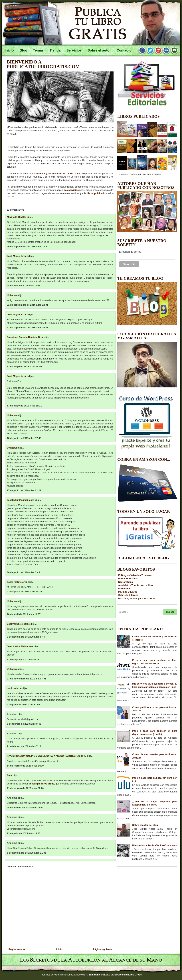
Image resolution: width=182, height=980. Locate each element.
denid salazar (15, 688)
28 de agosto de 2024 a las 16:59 (25, 808)
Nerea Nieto (125, 588)
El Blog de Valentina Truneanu (135, 575)
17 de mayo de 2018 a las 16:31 (24, 406)
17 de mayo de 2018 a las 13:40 (24, 366)
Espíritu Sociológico (19, 624)
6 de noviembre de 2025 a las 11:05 (27, 853)
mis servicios (71, 190)
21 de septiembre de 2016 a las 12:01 (28, 305)
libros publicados (97, 193)
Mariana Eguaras (128, 592)
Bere (10, 775)
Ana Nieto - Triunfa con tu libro (136, 585)
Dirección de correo (130, 252)
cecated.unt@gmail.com (21, 500)
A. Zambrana (93, 975)
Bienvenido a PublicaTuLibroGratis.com (43, 64)
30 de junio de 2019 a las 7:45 (23, 572)
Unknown (13, 295)
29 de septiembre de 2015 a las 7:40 (27, 247)
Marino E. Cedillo (17, 217)
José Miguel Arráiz (18, 256)
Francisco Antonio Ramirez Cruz (25, 337)
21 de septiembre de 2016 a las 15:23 (28, 327)
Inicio (59, 949)
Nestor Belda (126, 582)
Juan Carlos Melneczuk (20, 646)
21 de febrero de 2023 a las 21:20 (25, 788)
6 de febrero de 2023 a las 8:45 (24, 724)
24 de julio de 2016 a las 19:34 (24, 286)
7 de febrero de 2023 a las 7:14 (24, 746)
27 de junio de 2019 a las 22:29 (24, 490)
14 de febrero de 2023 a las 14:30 (25, 766)
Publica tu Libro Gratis (129, 975)
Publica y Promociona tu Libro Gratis (58, 173)
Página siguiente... (103, 949)
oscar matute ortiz (17, 582)
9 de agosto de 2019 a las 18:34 (24, 592)
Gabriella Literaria (128, 595)
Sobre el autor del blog (145, 825)
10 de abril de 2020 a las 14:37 (24, 614)
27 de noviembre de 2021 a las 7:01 (27, 679)
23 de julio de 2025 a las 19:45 (24, 833)
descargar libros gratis (41, 784)
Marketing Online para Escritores (137, 598)
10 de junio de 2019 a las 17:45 (24, 438)
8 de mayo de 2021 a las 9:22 (23, 659)
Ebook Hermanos (128, 579)
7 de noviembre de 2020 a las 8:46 (26, 637)
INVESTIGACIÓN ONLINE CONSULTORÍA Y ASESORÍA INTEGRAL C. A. (47, 756)
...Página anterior (16, 949)
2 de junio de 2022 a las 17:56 (23, 705)
